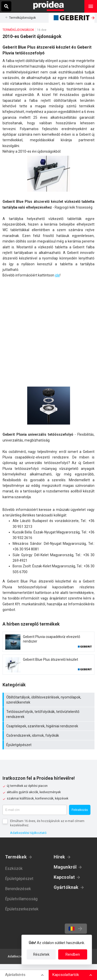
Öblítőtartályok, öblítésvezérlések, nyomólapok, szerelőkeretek (49, 700)
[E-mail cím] (35, 810)
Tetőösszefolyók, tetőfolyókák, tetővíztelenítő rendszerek (49, 714)
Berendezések (18, 889)
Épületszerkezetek (22, 909)
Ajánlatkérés (15, 975)
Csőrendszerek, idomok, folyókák (49, 735)
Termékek (16, 857)
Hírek (59, 857)
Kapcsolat (64, 877)
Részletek (41, 954)
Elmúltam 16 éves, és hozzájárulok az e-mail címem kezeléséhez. (47, 823)
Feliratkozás (80, 810)
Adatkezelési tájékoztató (28, 833)
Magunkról (65, 867)
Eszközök (14, 868)
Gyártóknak (66, 887)
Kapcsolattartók (66, 975)
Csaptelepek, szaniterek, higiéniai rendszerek (49, 726)
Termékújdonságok (22, 18)
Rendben (73, 954)
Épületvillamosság (21, 899)
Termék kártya (48, 642)
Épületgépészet (49, 745)
